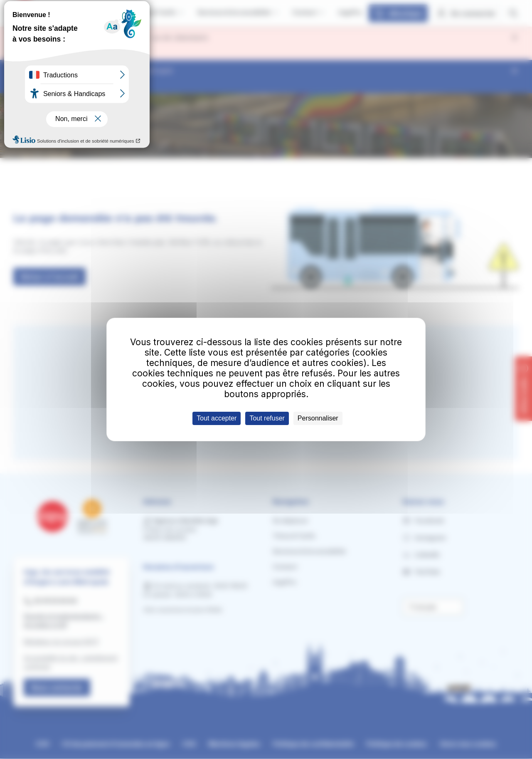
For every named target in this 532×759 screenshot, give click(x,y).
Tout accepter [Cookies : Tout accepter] (217, 418)
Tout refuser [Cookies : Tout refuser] (267, 418)
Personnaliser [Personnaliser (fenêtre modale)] (318, 418)
